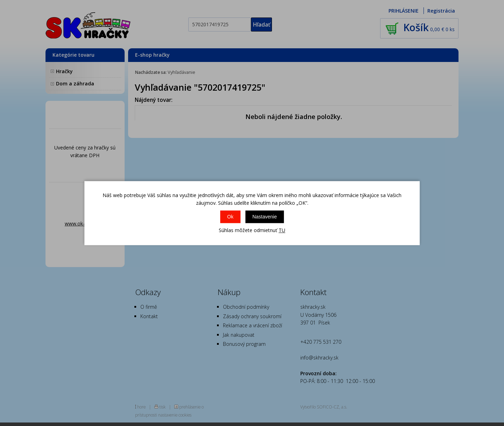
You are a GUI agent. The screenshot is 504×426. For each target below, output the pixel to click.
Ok (230, 217)
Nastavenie (265, 217)
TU (282, 231)
